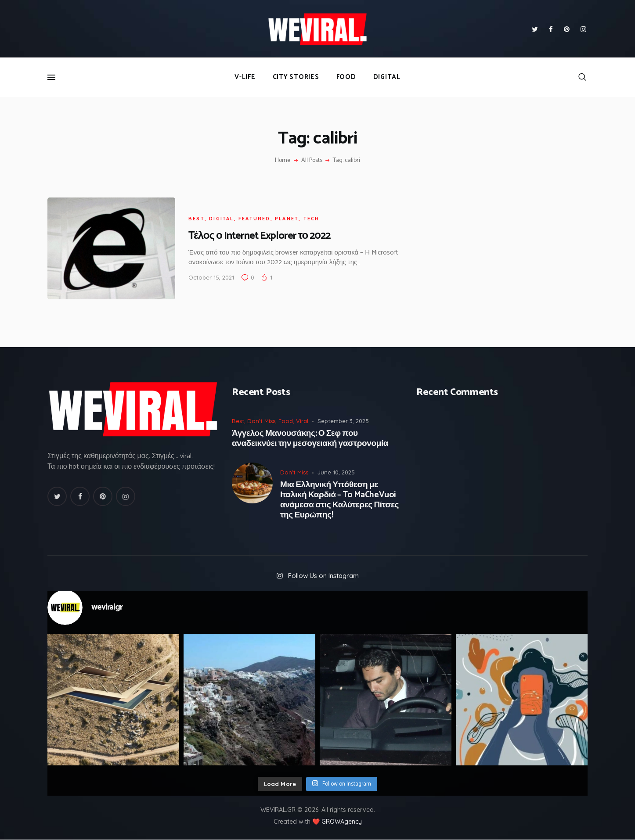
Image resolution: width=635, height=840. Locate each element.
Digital (221, 219)
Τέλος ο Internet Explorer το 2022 (259, 236)
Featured (254, 219)
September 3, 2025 (343, 421)
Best (197, 219)
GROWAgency (342, 822)
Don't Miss (261, 421)
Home (283, 161)
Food (286, 421)
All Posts (312, 160)
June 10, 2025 (336, 472)
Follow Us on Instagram (323, 576)
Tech (312, 219)
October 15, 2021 (211, 277)
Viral (302, 421)
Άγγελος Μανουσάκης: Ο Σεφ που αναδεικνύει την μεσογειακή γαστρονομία (310, 439)
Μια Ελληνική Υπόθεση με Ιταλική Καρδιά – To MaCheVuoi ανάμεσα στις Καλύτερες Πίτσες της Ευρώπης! (339, 500)
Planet (287, 219)
